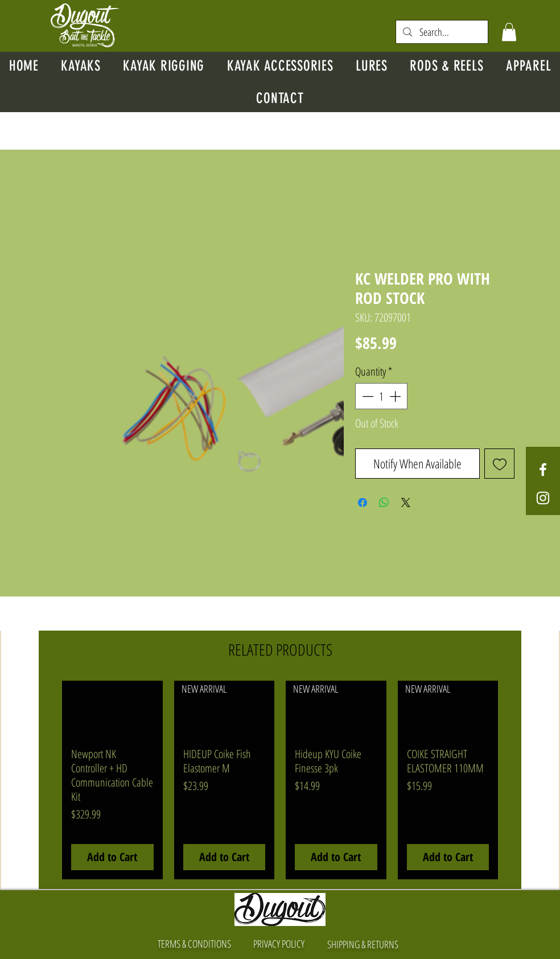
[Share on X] (406, 503)
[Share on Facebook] (363, 503)
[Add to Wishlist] (499, 464)
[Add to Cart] (112, 857)
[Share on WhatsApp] (384, 503)
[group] (280, 780)
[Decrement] (367, 396)
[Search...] (442, 32)
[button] (509, 32)
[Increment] (396, 396)
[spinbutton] (381, 396)
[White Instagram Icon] (543, 498)
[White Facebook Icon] (543, 470)
